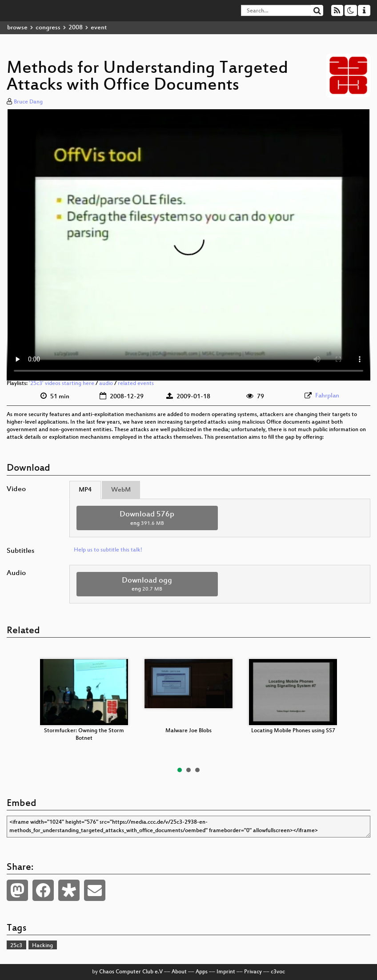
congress (48, 28)
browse (17, 28)
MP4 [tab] (85, 490)
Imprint (226, 972)
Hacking (42, 946)
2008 (76, 28)
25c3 (16, 946)
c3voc (278, 972)
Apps (202, 972)
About (179, 972)
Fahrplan (327, 396)
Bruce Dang (28, 102)
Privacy (253, 972)
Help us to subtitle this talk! (108, 550)
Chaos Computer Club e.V (131, 972)
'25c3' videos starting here (62, 384)
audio (106, 384)
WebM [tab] (121, 490)
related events (136, 384)
